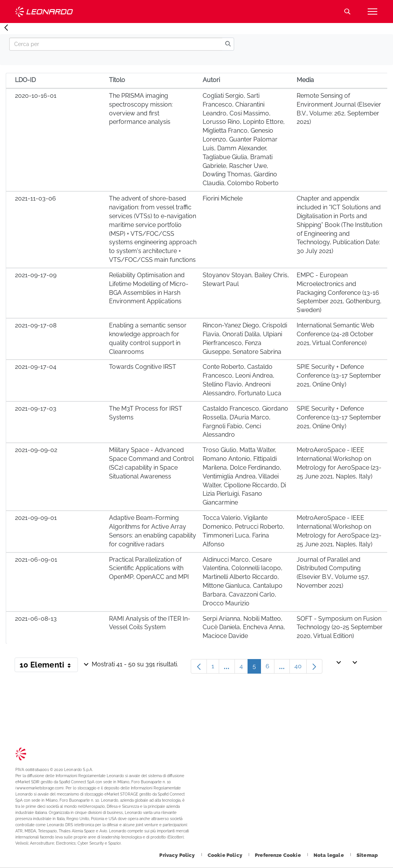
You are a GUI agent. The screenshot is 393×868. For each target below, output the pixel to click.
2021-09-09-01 (36, 518)
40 (301, 668)
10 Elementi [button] (49, 666)
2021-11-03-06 (36, 198)
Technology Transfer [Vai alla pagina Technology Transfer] (44, 12)
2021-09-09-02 (36, 450)
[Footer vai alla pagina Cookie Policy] (225, 855)
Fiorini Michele (223, 198)
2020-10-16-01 (36, 96)
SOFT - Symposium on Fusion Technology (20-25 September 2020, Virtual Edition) (340, 627)
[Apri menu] (372, 12)
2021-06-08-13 (36, 619)
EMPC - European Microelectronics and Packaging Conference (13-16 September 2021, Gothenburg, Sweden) (339, 293)
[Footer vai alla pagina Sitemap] (367, 855)
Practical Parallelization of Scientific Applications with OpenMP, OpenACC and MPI (149, 568)
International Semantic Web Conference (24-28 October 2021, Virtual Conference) (335, 334)
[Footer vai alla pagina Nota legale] (329, 855)
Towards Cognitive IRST (143, 367)
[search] (228, 44)
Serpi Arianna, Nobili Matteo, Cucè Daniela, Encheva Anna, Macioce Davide (244, 627)
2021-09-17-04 (36, 367)
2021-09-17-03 (36, 409)
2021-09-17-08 (36, 325)
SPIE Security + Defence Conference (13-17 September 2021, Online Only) (339, 376)
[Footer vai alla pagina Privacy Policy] (178, 855)
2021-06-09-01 (36, 560)
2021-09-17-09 (36, 275)
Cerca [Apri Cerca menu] (347, 12)
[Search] (116, 44)
